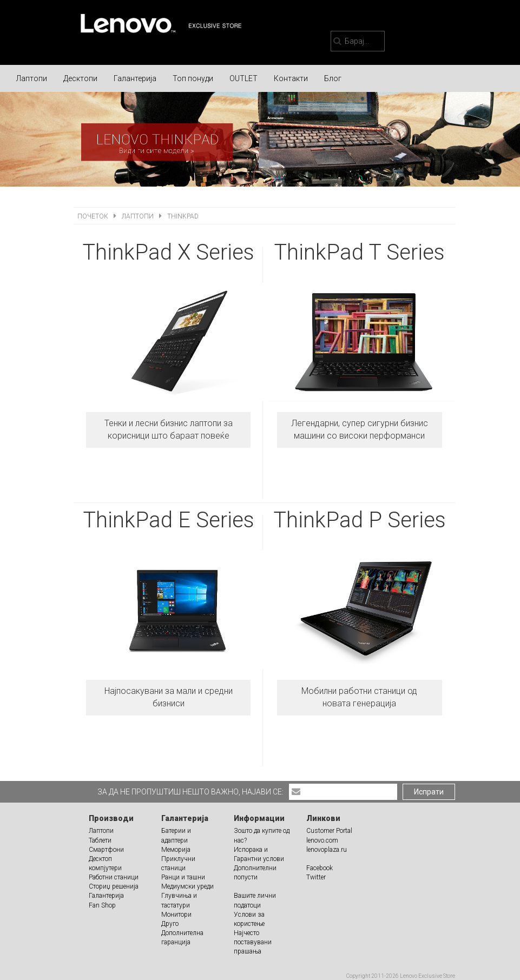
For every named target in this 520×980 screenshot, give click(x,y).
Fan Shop (102, 905)
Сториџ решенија (114, 886)
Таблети (100, 840)
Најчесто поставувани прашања (253, 942)
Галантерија (135, 78)
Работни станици (114, 877)
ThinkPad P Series (360, 520)
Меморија (176, 850)
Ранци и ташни (183, 877)
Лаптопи (32, 78)
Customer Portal (329, 831)
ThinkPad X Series (168, 252)
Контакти (291, 78)
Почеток (94, 216)
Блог (333, 78)
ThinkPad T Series (359, 252)
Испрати (429, 792)
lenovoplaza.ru (327, 850)
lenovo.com (322, 840)
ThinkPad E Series (169, 520)
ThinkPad (183, 216)
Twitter (316, 877)
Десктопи (80, 78)
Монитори (176, 915)
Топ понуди (193, 78)
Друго (170, 924)
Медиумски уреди (187, 886)
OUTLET (243, 78)
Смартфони (106, 850)
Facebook (320, 868)
